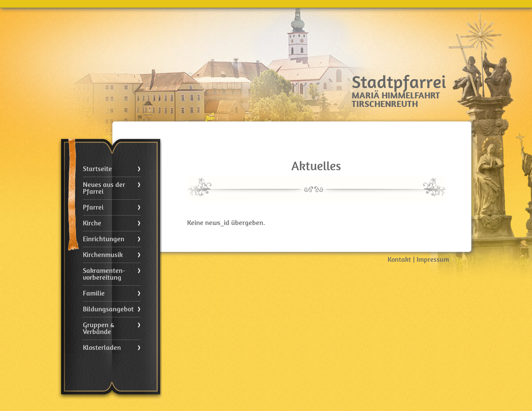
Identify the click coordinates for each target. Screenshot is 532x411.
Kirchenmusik (103, 255)
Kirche (92, 223)
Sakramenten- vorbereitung (104, 274)
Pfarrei (93, 207)
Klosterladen (102, 348)
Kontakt (399, 259)
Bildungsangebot (108, 309)
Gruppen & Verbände (98, 328)
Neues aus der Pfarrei (104, 188)
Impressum (433, 259)
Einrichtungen (104, 239)
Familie (94, 293)
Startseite (97, 169)
